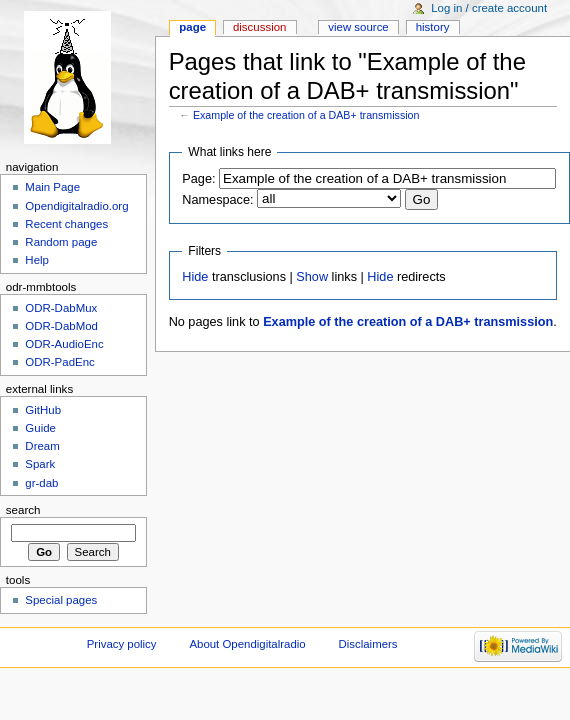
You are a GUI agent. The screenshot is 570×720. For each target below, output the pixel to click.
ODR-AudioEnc (64, 344)
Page (192, 27)
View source (358, 27)
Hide (195, 277)
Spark (40, 464)
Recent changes (66, 224)
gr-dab (41, 483)
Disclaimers (368, 644)
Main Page (52, 187)
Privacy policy (122, 644)
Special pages (61, 600)
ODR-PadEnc (59, 362)
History (433, 27)
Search (23, 510)
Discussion (259, 27)
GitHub (43, 410)
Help (37, 260)
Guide (40, 428)
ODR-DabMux (61, 308)
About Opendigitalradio (247, 644)
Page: (198, 179)
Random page (61, 242)
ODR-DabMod (61, 326)
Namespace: (217, 200)
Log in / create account (489, 8)
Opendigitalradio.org (76, 206)
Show (312, 277)
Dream (42, 446)
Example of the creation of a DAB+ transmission (306, 115)
